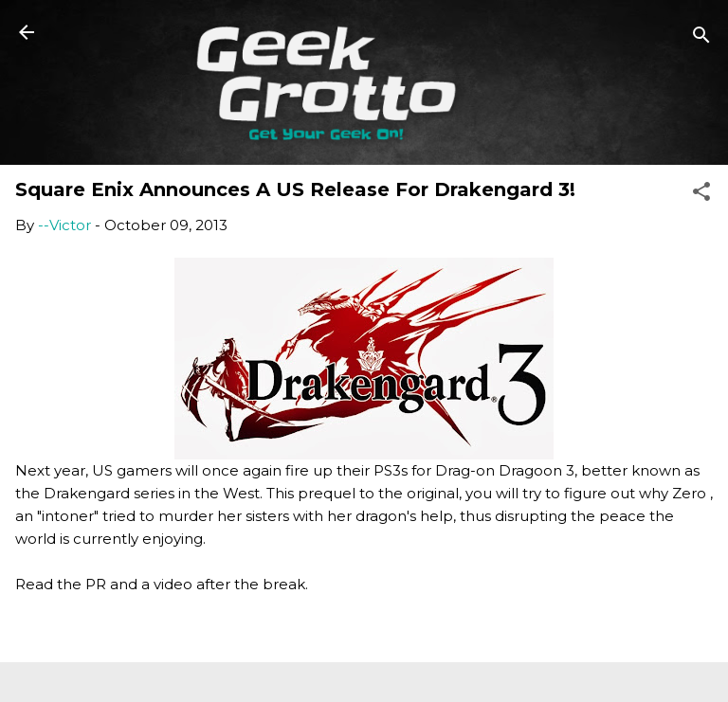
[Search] (701, 38)
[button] (701, 195)
